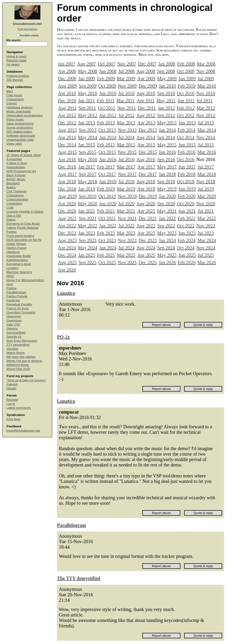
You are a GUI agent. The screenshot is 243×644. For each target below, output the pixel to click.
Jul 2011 (205, 101)
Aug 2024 (146, 248)
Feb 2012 (186, 108)
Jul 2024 (126, 248)
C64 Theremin (16, 191)
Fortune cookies (18, 76)
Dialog (11, 220)
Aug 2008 (146, 71)
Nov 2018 (206, 182)
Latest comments (19, 408)
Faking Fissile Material (22, 228)
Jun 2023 (187, 233)
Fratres (12, 232)
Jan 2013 (87, 123)
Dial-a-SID (14, 216)
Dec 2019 (148, 196)
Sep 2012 (166, 115)
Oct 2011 (107, 108)
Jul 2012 (126, 115)
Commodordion (17, 199)
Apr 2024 (67, 248)
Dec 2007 (147, 64)
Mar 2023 (126, 233)
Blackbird (13, 183)
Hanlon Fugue (16, 248)
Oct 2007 (107, 64)
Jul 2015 (206, 145)
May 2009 (167, 79)
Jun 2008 (108, 71)
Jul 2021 (206, 211)
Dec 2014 (67, 145)
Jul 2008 (126, 71)
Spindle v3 (14, 337)
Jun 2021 (187, 211)
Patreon (12, 384)
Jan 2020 (167, 196)
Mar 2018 (207, 174)
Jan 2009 (87, 79)
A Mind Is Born (17, 163)
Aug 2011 (67, 108)
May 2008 (88, 71)
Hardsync (13, 252)
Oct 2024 (186, 248)
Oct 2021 (107, 218)
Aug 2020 (146, 204)
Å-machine (14, 159)
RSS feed (13, 419)
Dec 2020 (67, 211)
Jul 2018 (126, 182)
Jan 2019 (87, 189)
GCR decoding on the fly (24, 240)
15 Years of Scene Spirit (23, 155)
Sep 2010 (166, 93)
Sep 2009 (87, 86)
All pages (13, 64)
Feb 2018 (187, 174)
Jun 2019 (187, 189)
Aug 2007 (86, 64)
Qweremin (14, 316)
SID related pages (19, 132)
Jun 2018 (108, 182)
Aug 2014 (146, 137)
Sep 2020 (166, 204)
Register (12, 400)
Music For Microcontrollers (25, 280)
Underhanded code (20, 140)
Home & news (16, 56)
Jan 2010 (167, 86)
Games (12, 103)
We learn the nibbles (21, 357)
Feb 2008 (186, 64)
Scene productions (20, 128)
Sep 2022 (166, 226)
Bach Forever (16, 175)
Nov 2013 (127, 130)
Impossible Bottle (19, 256)
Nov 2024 (206, 248)
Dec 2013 (148, 130)
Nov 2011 (127, 108)
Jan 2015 (87, 145)
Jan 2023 (87, 233)
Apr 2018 (67, 182)
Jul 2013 (206, 123)
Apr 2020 (67, 204)
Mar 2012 (206, 108)
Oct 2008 (186, 71)
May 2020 (88, 204)
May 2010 (88, 93)
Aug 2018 (146, 182)
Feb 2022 (187, 218)
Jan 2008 (167, 64)
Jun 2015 (187, 145)
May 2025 (167, 255)
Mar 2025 (126, 255)
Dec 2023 (148, 240)
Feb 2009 (106, 79)
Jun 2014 (108, 137)
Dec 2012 (67, 123)
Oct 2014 (186, 137)
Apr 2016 (67, 159)
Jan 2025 (87, 255)
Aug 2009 (67, 86)
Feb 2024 (187, 240)
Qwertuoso (14, 320)
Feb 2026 (187, 262)
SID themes (15, 80)
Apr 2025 (146, 255)
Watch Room (16, 353)
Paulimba (13, 300)
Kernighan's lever (19, 264)
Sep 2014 (166, 137)
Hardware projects (19, 107)
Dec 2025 (148, 262)
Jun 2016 (108, 159)
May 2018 (88, 182)
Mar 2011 (126, 101)
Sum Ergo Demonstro (22, 341)
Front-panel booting (20, 236)
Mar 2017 (126, 167)
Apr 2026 (67, 270)
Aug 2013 (67, 130)
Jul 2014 (126, 137)
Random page (16, 60)
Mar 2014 (207, 130)
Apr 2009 (146, 79)
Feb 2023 (106, 233)
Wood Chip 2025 (18, 369)
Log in (11, 404)
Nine (10, 284)
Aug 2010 (146, 93)
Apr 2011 (146, 101)
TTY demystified (18, 345)
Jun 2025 (187, 255)
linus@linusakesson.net (23, 431)
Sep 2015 (87, 152)
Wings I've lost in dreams (24, 361)
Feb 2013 (106, 123)
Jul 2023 (206, 233)
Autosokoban (16, 167)
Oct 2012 (186, 115)
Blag (10, 91)
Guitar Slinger (16, 244)
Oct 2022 (186, 226)
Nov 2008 (206, 71)
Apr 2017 (146, 167)
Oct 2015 (107, 152)
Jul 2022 (126, 226)
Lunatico (12, 268)
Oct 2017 (107, 174)
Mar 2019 (126, 189)
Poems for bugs (18, 308)
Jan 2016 (167, 152)
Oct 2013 (107, 130)
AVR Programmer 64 (21, 171)
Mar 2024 (207, 240)
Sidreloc (12, 329)
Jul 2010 (126, 93)
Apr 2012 (67, 115)
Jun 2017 (187, 167)
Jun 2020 (108, 204)
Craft (10, 208)
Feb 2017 (106, 167)
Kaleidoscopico (17, 260)
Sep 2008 (166, 71)
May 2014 (88, 137)
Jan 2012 (166, 108)
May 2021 (167, 211)
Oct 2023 (107, 240)
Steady (11, 388)
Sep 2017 (87, 174)
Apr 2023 (146, 233)
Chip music (14, 95)
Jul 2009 (206, 79)
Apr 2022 (67, 226)
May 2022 (88, 226)
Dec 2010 (67, 101)
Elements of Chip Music (23, 224)
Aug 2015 (67, 152)
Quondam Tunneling (21, 312)
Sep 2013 (87, 130)
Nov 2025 (127, 262)
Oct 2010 (186, 93)
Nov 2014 (206, 137)
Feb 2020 (187, 196)
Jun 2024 (108, 248)
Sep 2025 (87, 262)
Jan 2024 (167, 240)
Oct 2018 (186, 182)
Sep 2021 (87, 218)
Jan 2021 (87, 211)
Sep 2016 (166, 159)
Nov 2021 (127, 218)
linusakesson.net (27, 24)
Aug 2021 (67, 218)
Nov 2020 (206, 204)
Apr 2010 (67, 93)
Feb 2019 (106, 189)
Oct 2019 (107, 196)
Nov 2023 (127, 240)
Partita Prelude (17, 296)
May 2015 (167, 145)
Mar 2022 (207, 218)
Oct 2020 (186, 204)
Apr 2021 (146, 211)
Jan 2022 (167, 218)
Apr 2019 (146, 189)
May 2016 (88, 159)
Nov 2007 (127, 64)
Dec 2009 (148, 86)
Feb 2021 (106, 211)
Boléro (11, 187)
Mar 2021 (126, 211)
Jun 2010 (108, 93)
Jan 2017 (87, 167)
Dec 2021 (148, 218)
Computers (14, 203)
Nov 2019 (127, 196)
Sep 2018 (166, 182)
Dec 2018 (67, 189)
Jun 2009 (187, 79)
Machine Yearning (19, 272)
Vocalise (12, 349)
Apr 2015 (146, 145)
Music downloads (19, 111)
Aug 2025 (67, 262)
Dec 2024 (67, 255)
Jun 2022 (108, 226)
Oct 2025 (107, 262)
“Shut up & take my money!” (26, 380)
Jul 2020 (126, 204)
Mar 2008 (206, 64)
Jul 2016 (126, 159)
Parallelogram (16, 292)
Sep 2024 (166, 248)
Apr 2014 (67, 137)
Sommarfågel (16, 333)
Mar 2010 (207, 86)
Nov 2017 (127, 174)
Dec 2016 (67, 167)
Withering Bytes (18, 365)
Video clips (14, 144)
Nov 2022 (206, 226)
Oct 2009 (107, 86)
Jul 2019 (206, 189)
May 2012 (88, 115)
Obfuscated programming (24, 115)
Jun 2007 (67, 64)
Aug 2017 (67, 174)
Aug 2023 (67, 240)
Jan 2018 (167, 174)
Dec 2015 (148, 152)
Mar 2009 (126, 79)
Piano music (15, 119)
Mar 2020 (207, 196)
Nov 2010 (206, 93)
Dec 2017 (148, 174)
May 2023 (167, 233)
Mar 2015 (126, 145)
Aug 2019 (67, 196)
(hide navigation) (27, 29)
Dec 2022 (67, 233)
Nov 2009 (127, 86)
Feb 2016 (187, 152)
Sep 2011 (87, 108)
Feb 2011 (106, 101)
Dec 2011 (147, 108)
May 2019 (167, 189)
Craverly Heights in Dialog (25, 212)
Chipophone (15, 99)
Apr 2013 (146, 123)
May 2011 (166, 101)
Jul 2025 (206, 255)
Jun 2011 (186, 101)
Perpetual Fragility (19, 304)
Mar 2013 (126, 123)
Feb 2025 (106, 255)
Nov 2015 (127, 152)
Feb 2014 (187, 130)
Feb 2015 (106, 145)
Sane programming (20, 124)
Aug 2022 (146, 226)
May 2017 (167, 167)
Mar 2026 (207, 262)
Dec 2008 (67, 79)
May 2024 (88, 248)
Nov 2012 (206, 115)
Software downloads (21, 136)
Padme (12, 288)
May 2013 (167, 123)
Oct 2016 (186, 159)
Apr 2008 (67, 71)
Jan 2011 (86, 101)
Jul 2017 (206, 167)
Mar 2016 (207, 152)
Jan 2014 (167, 130)
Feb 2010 (187, 86)
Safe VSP (13, 324)
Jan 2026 (167, 262)
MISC (10, 276)
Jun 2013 (187, 123)
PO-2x (63, 337)
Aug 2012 (146, 115)
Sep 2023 (87, 240)
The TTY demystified (79, 578)
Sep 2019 (87, 196)
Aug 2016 (146, 159)
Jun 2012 (108, 115)
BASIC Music (16, 179)
